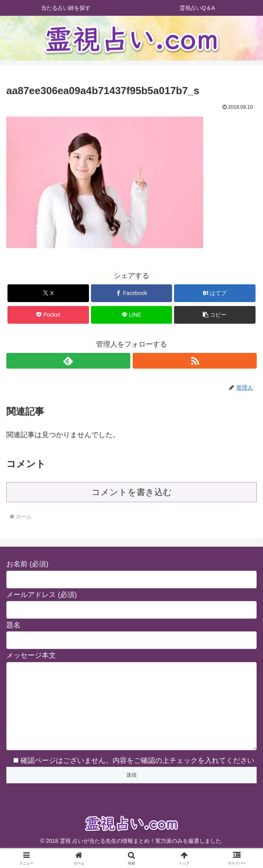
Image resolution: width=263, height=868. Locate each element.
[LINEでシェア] (132, 315)
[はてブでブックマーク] (215, 293)
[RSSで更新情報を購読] (195, 361)
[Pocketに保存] (48, 315)
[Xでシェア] (48, 293)
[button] (215, 315)
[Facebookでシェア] (132, 293)
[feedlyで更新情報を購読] (68, 361)
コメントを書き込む (132, 492)
